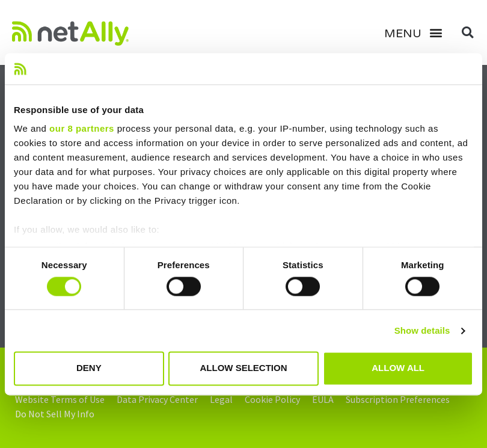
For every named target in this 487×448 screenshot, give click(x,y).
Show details (422, 330)
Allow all (398, 368)
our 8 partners (82, 129)
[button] (418, 32)
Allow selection (243, 368)
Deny (89, 368)
